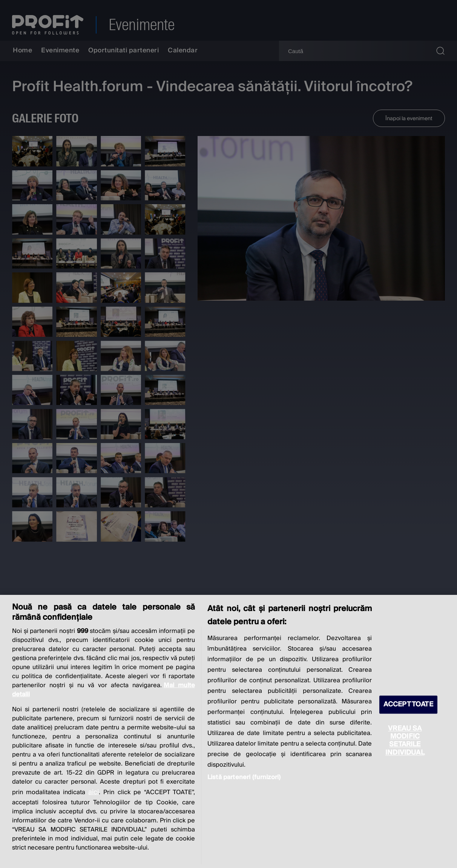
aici (94, 792)
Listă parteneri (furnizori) (244, 777)
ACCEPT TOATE (408, 705)
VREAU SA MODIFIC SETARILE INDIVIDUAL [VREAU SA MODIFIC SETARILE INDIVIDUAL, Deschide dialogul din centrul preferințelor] (405, 741)
